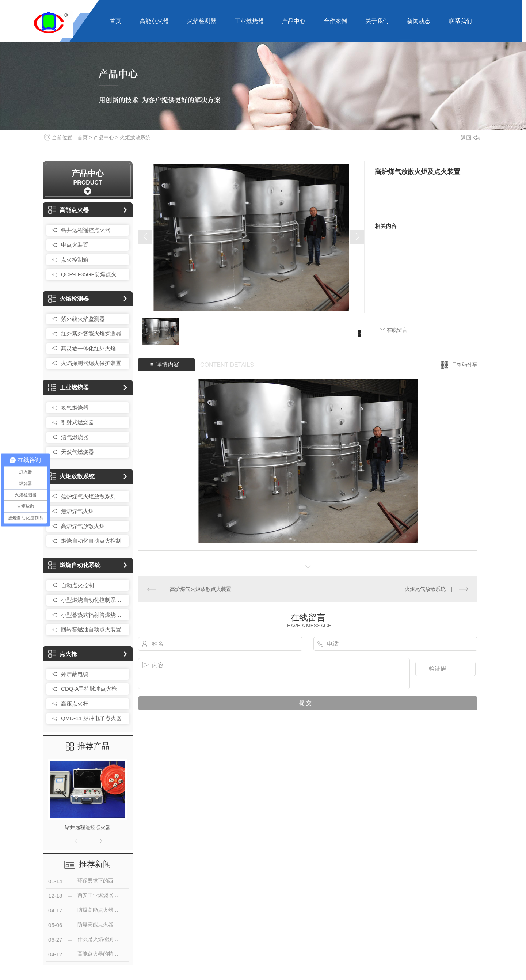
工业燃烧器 (249, 21)
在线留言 (393, 330)
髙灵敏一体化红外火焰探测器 (93, 348)
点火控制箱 (75, 260)
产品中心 (294, 21)
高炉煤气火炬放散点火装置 (201, 589)
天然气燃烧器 (77, 452)
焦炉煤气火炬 (77, 511)
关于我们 (377, 21)
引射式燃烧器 (77, 422)
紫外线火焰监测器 (83, 319)
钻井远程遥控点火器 (86, 230)
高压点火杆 (75, 704)
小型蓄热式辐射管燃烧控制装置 (93, 615)
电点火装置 (75, 245)
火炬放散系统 (135, 137)
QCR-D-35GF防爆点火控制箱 (93, 274)
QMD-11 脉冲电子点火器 (91, 718)
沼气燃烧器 (75, 437)
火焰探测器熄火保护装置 (91, 363)
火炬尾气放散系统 (425, 589)
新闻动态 (419, 21)
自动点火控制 (77, 585)
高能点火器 (154, 21)
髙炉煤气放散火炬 (83, 526)
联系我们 (460, 21)
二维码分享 (465, 364)
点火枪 (63, 654)
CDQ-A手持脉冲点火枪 (89, 689)
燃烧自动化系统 (74, 565)
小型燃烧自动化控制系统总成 (93, 600)
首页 (115, 21)
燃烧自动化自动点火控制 (91, 541)
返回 (470, 138)
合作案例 (335, 21)
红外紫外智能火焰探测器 (91, 333)
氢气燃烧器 (75, 408)
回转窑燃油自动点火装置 (91, 629)
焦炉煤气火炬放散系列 (88, 496)
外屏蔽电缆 (75, 674)
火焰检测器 (202, 21)
